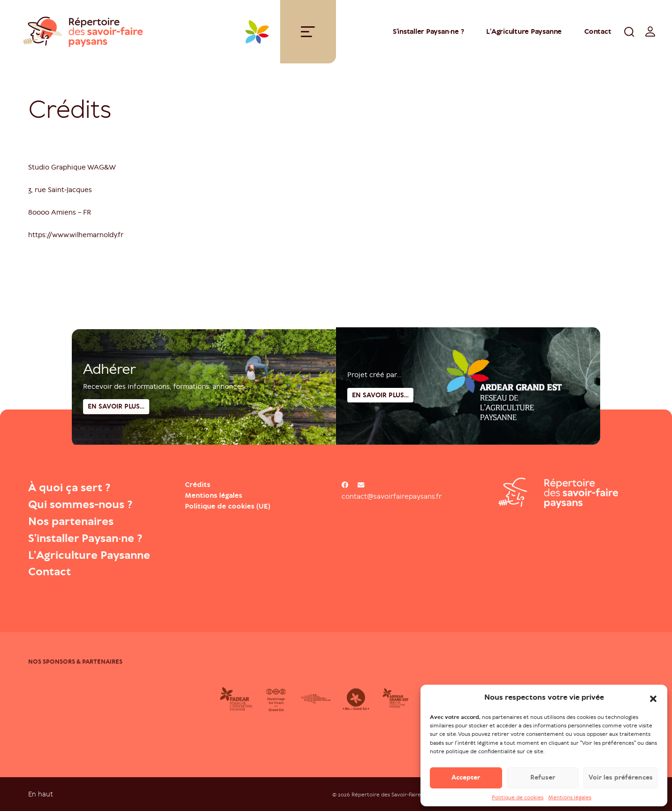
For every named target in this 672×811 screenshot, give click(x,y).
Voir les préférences (621, 781)
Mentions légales (570, 801)
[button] (653, 701)
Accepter (466, 781)
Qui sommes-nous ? (80, 504)
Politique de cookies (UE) (228, 506)
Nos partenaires (71, 521)
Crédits (198, 485)
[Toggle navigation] (308, 32)
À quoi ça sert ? (69, 487)
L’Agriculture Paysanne (89, 555)
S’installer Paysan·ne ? (428, 31)
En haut (41, 794)
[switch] (650, 31)
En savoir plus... (380, 432)
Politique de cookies (518, 801)
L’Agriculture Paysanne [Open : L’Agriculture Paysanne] (524, 31)
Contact (598, 31)
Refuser (543, 781)
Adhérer (109, 403)
